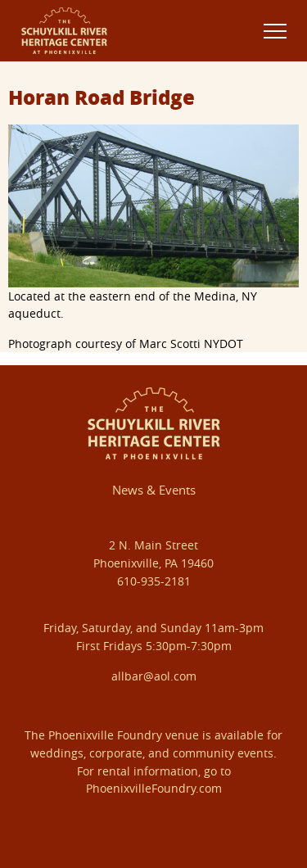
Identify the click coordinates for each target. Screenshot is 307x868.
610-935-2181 (154, 581)
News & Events (154, 490)
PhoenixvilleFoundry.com (154, 788)
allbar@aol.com (154, 676)
